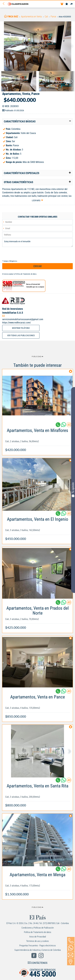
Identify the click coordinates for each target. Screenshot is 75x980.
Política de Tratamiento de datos (26, 274)
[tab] (37, 121)
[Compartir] (71, 4)
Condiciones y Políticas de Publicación (38, 928)
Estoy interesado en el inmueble (37, 243)
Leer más (36, 200)
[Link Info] (37, 439)
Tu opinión (73, 490)
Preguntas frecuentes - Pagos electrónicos (38, 946)
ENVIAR (38, 266)
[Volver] (5, 4)
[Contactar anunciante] (69, 426)
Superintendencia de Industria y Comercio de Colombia (38, 950)
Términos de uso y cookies (37, 941)
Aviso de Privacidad (38, 937)
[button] (37, 121)
